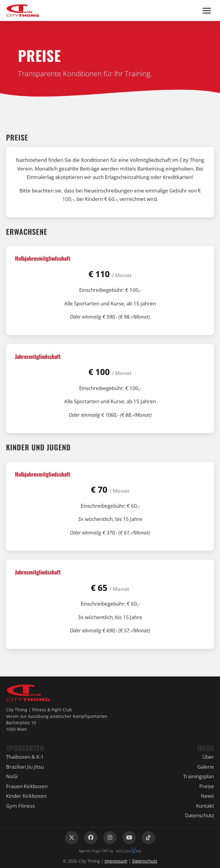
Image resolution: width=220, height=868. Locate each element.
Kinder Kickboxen (26, 796)
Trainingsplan (199, 776)
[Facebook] (91, 838)
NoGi (12, 776)
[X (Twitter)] (72, 838)
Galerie (206, 767)
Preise (207, 786)
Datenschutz (199, 815)
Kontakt (205, 806)
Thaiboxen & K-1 (25, 757)
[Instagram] (110, 838)
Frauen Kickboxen (27, 786)
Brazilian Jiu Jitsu (25, 767)
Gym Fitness (20, 806)
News (207, 796)
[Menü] (207, 11)
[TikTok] (148, 838)
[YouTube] (129, 838)
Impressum (116, 861)
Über (208, 757)
